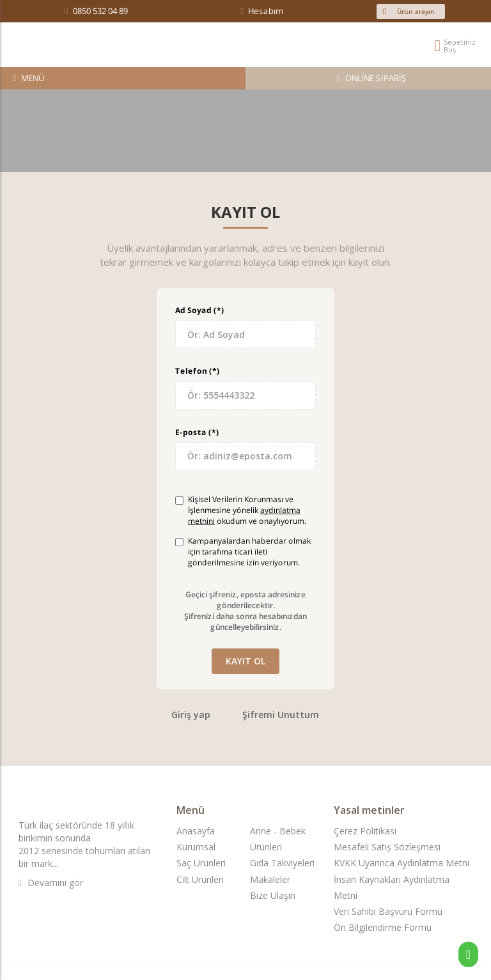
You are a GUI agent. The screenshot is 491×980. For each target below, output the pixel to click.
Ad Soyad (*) (199, 310)
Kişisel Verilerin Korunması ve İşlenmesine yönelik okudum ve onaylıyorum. (241, 510)
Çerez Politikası (365, 831)
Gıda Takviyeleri (282, 863)
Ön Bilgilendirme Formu (383, 927)
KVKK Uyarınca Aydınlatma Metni (401, 863)
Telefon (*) (197, 371)
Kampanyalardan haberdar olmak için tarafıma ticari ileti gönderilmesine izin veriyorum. (243, 552)
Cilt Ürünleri (200, 879)
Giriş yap (191, 715)
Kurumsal (196, 847)
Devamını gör (51, 883)
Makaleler (270, 879)
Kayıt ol (245, 661)
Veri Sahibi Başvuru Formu (388, 911)
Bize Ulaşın (273, 895)
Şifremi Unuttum (281, 715)
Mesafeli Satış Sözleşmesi (387, 847)
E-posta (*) (197, 432)
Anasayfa (196, 831)
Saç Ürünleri (201, 863)
